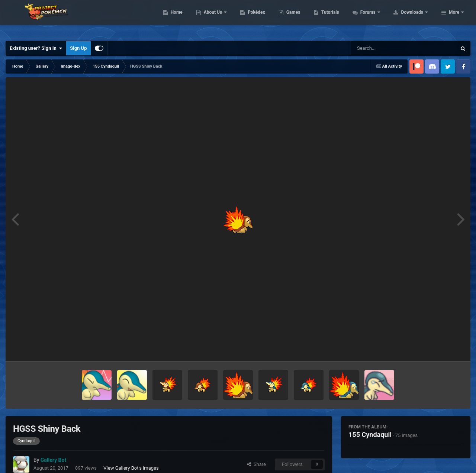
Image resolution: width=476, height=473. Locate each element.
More (454, 19)
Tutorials (377, 19)
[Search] (385, 48)
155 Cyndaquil (370, 435)
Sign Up (78, 48)
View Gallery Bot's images (131, 468)
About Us (260, 19)
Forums (416, 19)
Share (256, 464)
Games (340, 19)
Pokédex (304, 19)
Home (224, 19)
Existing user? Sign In (36, 48)
